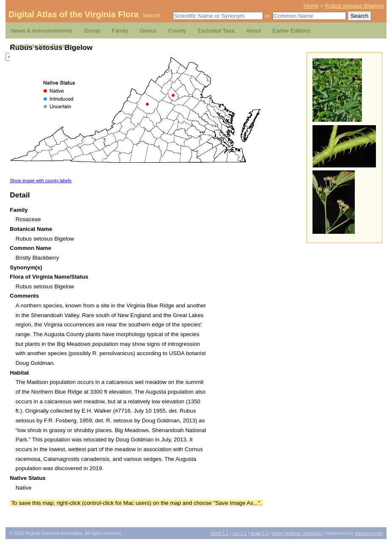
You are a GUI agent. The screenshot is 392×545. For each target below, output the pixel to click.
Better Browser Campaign (297, 533)
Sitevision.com (369, 533)
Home (311, 6)
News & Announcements (42, 31)
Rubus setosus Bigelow (354, 6)
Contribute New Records (42, 46)
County (177, 31)
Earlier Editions (292, 31)
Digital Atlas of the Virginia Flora (74, 14)
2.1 (240, 533)
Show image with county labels (41, 181)
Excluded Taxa (216, 31)
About (254, 31)
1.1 (220, 533)
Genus (148, 31)
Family (120, 31)
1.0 (259, 533)
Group (92, 31)
